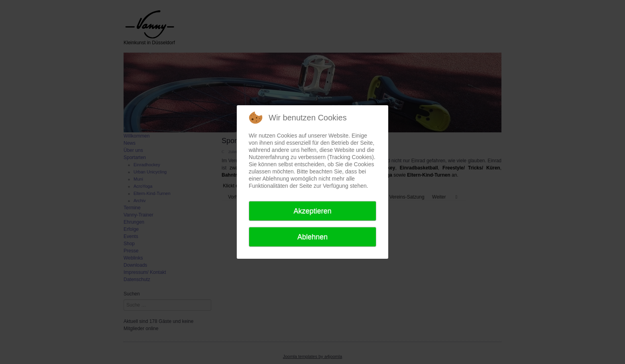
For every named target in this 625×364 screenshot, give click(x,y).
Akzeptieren (312, 211)
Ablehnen (312, 237)
